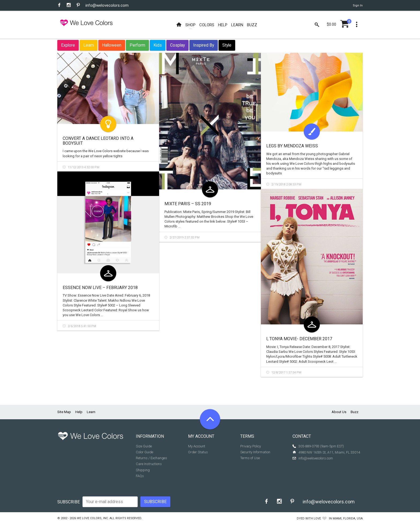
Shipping (143, 470)
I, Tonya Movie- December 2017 (299, 339)
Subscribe (69, 502)
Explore (68, 45)
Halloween (112, 45)
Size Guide (144, 446)
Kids (158, 45)
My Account (197, 446)
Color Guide (145, 452)
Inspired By (204, 45)
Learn (89, 45)
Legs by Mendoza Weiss (292, 146)
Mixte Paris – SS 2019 (188, 204)
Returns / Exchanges (151, 458)
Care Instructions (149, 464)
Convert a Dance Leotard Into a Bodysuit (98, 141)
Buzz (355, 412)
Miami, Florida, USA (348, 519)
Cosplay (177, 45)
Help (79, 412)
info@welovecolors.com (107, 5)
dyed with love (309, 519)
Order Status (198, 452)
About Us (339, 412)
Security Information (255, 452)
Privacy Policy (251, 446)
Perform (137, 45)
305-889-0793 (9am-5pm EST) (321, 446)
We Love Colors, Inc (92, 518)
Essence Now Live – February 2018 (100, 288)
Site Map (64, 412)
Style (227, 45)
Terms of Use (250, 458)
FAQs (140, 476)
